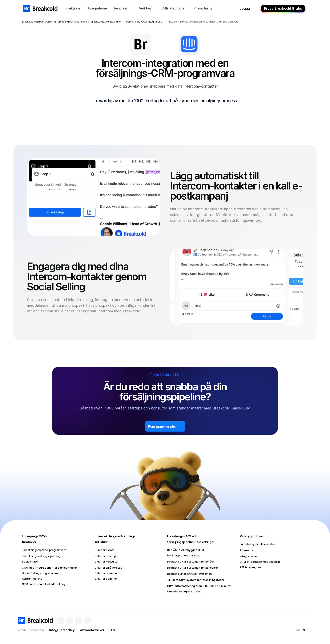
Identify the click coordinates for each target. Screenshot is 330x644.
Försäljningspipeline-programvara (44, 550)
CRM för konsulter (106, 561)
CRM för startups (106, 556)
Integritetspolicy (62, 630)
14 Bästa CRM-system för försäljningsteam (196, 580)
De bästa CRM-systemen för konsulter (193, 568)
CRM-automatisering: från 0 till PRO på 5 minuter (199, 586)
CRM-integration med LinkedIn (260, 562)
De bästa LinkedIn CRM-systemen (189, 574)
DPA (113, 630)
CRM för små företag (108, 568)
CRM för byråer (104, 550)
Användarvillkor (92, 630)
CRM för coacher (106, 579)
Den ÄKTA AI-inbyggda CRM (186, 550)
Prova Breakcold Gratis (283, 8)
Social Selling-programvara (40, 573)
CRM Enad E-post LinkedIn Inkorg (43, 584)
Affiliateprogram (251, 567)
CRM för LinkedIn (106, 573)
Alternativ (246, 550)
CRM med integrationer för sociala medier (49, 568)
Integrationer (249, 556)
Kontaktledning (32, 579)
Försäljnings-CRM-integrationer (144, 22)
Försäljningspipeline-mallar (257, 544)
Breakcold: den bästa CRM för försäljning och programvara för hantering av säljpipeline (71, 22)
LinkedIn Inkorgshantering (184, 591)
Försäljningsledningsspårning (41, 556)
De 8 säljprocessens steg (184, 555)
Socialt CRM (30, 561)
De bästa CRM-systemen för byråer (191, 561)
